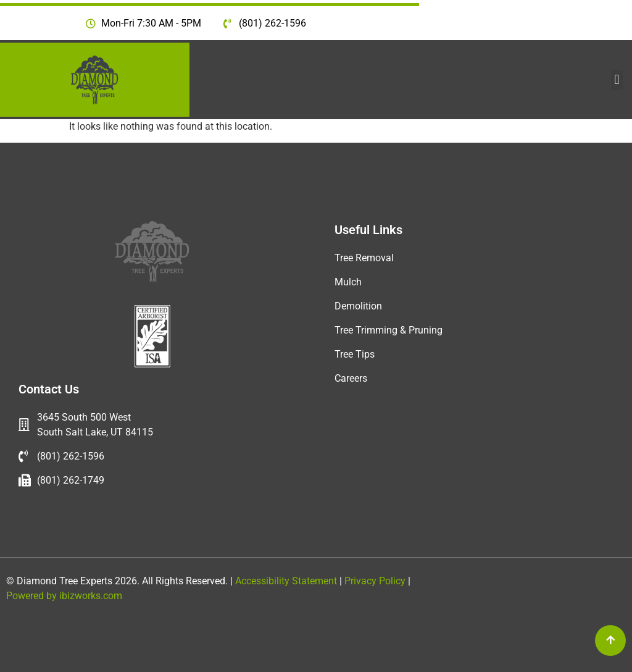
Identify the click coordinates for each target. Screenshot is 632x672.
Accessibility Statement (285, 581)
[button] (617, 80)
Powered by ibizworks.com (64, 596)
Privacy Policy (376, 581)
